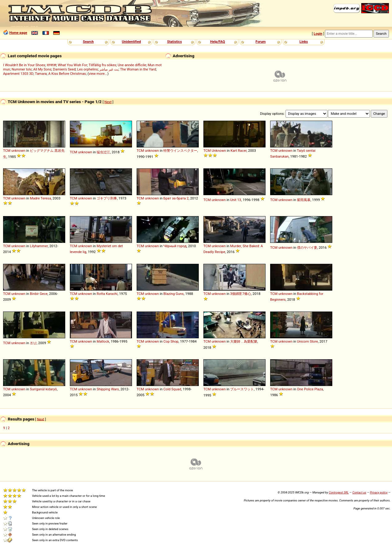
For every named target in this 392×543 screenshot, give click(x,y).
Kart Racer (238, 151)
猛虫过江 (103, 152)
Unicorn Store (307, 341)
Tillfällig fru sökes (102, 65)
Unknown (219, 151)
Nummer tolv (22, 69)
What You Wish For (72, 65)
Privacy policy (379, 492)
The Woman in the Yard (138, 69)
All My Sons (42, 69)
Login (318, 34)
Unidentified (131, 42)
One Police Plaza (310, 389)
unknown (18, 151)
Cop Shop (171, 341)
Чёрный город (175, 246)
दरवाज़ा (52, 65)
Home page (18, 33)
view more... (98, 74)
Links (304, 42)
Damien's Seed (64, 69)
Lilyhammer (39, 246)
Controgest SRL (339, 492)
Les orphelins (88, 69)
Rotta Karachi (107, 294)
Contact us (359, 492)
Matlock (103, 341)
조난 (33, 343)
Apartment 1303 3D (18, 74)
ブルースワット (242, 389)
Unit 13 (236, 200)
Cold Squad (172, 389)
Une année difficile (132, 65)
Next (108, 102)
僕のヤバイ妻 (307, 247)
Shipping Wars (108, 389)
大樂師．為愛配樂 (244, 341)
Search (88, 42)
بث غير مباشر (109, 69)
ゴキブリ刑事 (107, 198)
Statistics (174, 42)
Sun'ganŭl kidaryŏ (43, 389)
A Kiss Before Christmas (67, 74)
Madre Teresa (40, 198)
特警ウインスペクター (180, 151)
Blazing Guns (174, 294)
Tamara (41, 74)
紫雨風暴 (304, 200)
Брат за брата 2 (176, 198)
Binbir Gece (39, 294)
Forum (261, 42)
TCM (7, 151)
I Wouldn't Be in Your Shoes (24, 65)
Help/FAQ (218, 42)
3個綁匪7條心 (241, 294)
